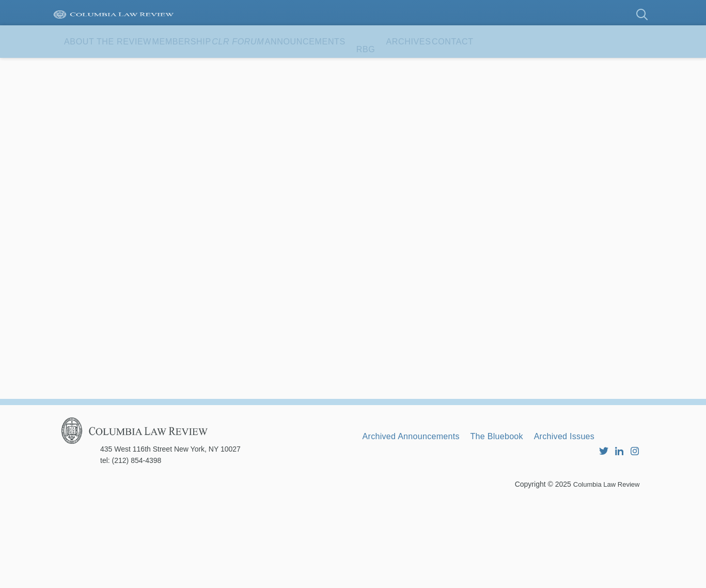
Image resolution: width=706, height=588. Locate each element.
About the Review (123, 67)
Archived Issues (602, 512)
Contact (98, 99)
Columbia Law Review (604, 570)
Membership (226, 67)
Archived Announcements (420, 512)
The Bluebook (521, 512)
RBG (482, 67)
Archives (539, 67)
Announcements (405, 67)
